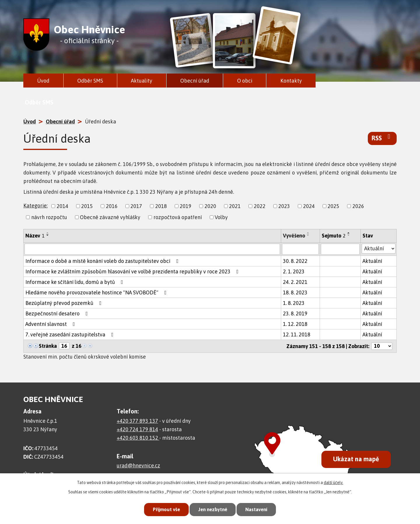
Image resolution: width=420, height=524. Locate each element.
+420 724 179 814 (137, 429)
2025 (333, 206)
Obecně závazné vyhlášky (110, 217)
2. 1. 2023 (294, 271)
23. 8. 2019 (295, 313)
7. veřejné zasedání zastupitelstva (71, 335)
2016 (112, 206)
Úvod (43, 81)
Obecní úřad (195, 81)
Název (35, 236)
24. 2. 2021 (295, 282)
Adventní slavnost (51, 324)
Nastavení (258, 509)
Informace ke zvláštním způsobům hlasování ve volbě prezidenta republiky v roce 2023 (133, 271)
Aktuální (372, 261)
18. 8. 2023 (295, 292)
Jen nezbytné (212, 509)
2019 (185, 206)
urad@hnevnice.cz (138, 466)
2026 (358, 206)
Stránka (48, 346)
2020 (210, 206)
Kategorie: (35, 206)
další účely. (334, 482)
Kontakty (291, 81)
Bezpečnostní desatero (58, 313)
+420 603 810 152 (138, 438)
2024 (309, 206)
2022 (260, 206)
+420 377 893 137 (137, 421)
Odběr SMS (90, 81)
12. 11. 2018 (297, 335)
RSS (382, 138)
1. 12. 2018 (295, 324)
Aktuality (142, 81)
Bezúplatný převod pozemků (65, 303)
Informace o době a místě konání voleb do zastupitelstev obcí (103, 261)
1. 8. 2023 (294, 303)
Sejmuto (334, 236)
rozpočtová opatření (178, 217)
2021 (235, 206)
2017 (136, 206)
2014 (62, 206)
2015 (87, 206)
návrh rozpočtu (49, 217)
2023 (284, 206)
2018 (161, 206)
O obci (245, 81)
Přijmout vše (164, 509)
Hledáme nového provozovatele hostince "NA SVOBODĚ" (97, 292)
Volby (221, 217)
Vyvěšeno (294, 236)
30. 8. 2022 (295, 261)
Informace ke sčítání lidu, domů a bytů (75, 282)
